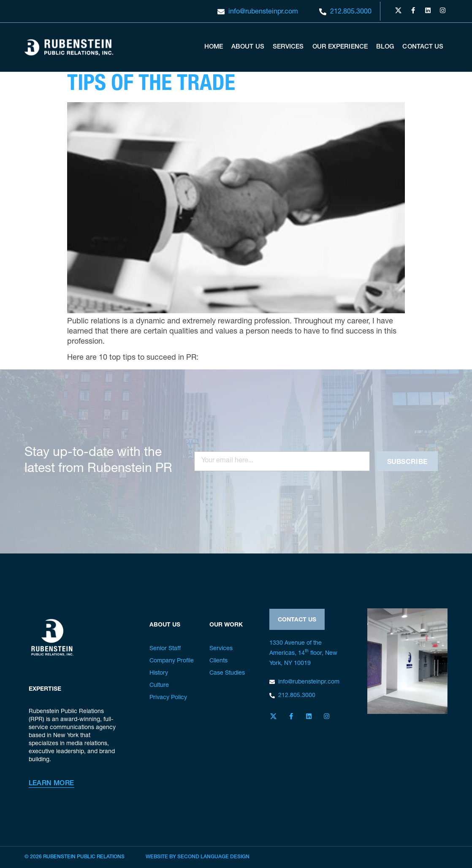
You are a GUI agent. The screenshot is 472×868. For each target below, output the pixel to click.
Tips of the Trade (151, 85)
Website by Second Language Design (198, 857)
